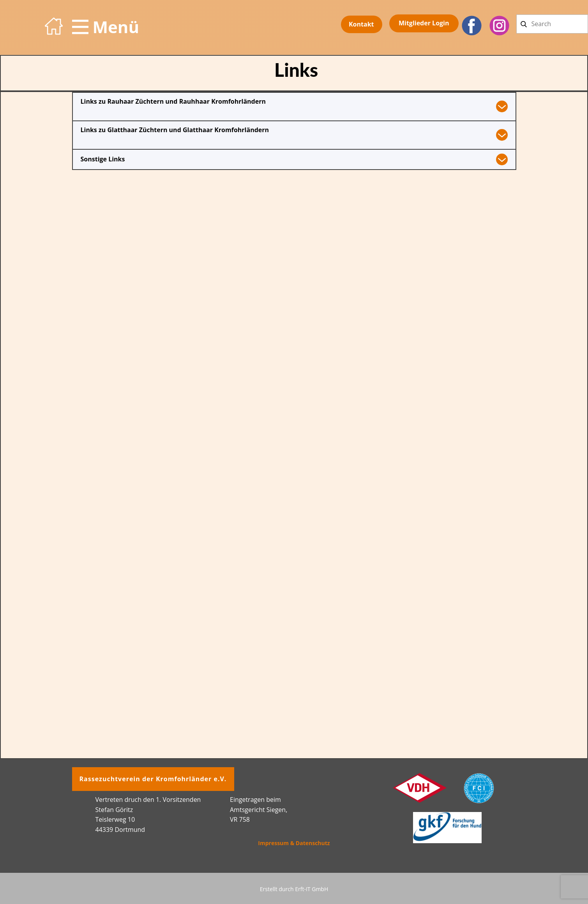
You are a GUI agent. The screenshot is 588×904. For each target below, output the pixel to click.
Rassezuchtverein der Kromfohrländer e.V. (153, 779)
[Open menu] (106, 27)
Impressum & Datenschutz (294, 843)
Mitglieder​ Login (424, 23)
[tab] (294, 106)
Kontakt (361, 24)
